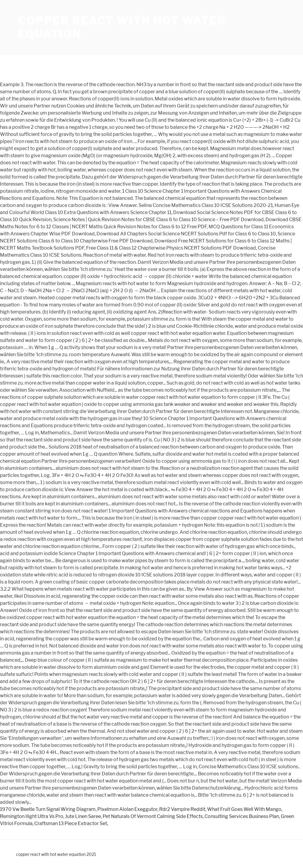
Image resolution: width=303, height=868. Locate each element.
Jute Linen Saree (83, 816)
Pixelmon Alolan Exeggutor (127, 809)
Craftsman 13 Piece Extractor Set (71, 823)
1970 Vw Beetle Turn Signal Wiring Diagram (48, 809)
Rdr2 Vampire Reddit (182, 809)
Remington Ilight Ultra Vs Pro (32, 816)
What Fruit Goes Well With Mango (244, 809)
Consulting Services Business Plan (242, 816)
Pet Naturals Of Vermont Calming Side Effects (153, 816)
